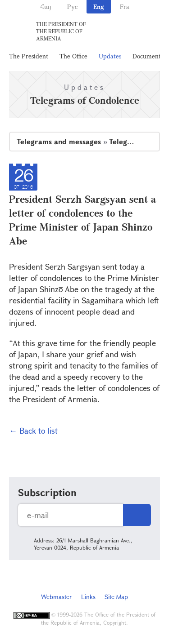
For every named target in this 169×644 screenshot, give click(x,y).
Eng (99, 7)
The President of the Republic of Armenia (61, 31)
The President (29, 56)
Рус (72, 7)
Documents (148, 56)
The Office (73, 56)
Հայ (46, 7)
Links (88, 597)
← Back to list (33, 431)
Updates (110, 56)
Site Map (116, 597)
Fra (125, 7)
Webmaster (57, 597)
